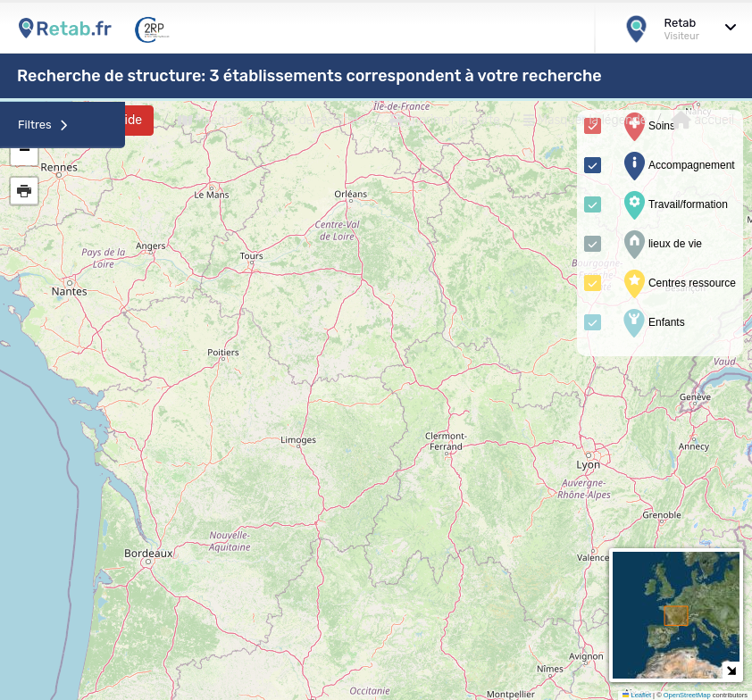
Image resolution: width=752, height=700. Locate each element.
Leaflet (637, 695)
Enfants (652, 323)
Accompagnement (677, 166)
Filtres (43, 125)
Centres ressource (678, 284)
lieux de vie (661, 245)
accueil (702, 121)
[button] (24, 152)
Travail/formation (674, 205)
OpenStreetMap (687, 695)
